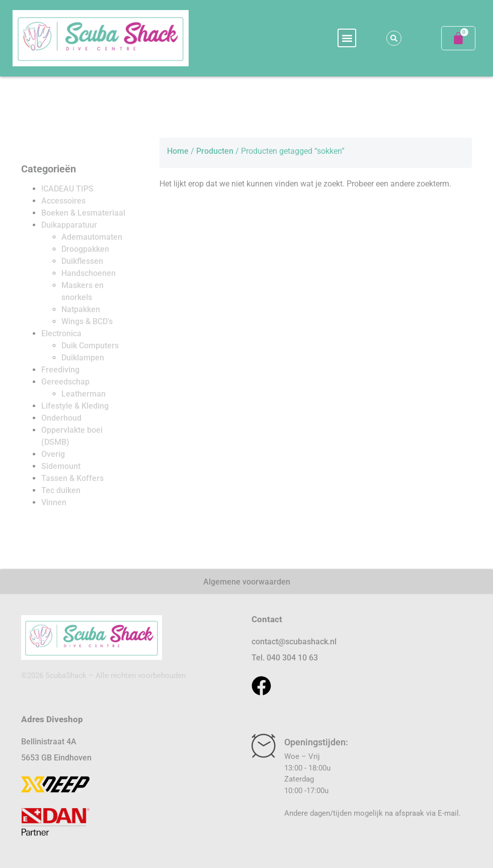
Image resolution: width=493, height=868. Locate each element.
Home (178, 151)
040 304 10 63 (292, 658)
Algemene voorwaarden (247, 582)
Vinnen (54, 502)
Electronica (61, 333)
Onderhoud (61, 418)
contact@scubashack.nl (294, 642)
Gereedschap (65, 382)
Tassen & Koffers (72, 478)
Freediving (60, 370)
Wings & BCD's (87, 321)
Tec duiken (61, 490)
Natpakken (81, 309)
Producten (215, 151)
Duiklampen (83, 358)
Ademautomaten (92, 237)
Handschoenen (89, 273)
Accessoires (63, 201)
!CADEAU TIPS (67, 189)
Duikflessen (82, 261)
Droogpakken (85, 249)
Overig (53, 454)
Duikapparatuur (69, 225)
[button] (347, 38)
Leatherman (84, 394)
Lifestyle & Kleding (75, 406)
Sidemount (61, 466)
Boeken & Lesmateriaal (83, 213)
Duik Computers (90, 346)
